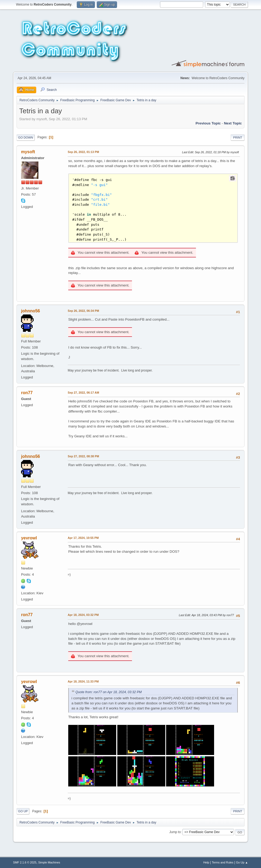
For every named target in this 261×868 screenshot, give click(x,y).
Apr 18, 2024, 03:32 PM (83, 615)
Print (238, 138)
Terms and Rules (223, 862)
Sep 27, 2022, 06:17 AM (83, 393)
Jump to (175, 832)
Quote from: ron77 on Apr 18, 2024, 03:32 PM (109, 692)
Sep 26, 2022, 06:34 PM (83, 311)
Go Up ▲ (242, 862)
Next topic (233, 123)
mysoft (28, 152)
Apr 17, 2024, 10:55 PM (83, 538)
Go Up (23, 811)
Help (206, 862)
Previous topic (208, 123)
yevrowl (29, 538)
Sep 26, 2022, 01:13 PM (83, 152)
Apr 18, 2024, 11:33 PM (83, 681)
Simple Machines (49, 862)
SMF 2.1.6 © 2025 (25, 862)
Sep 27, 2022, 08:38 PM (83, 456)
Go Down (26, 138)
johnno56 (31, 311)
